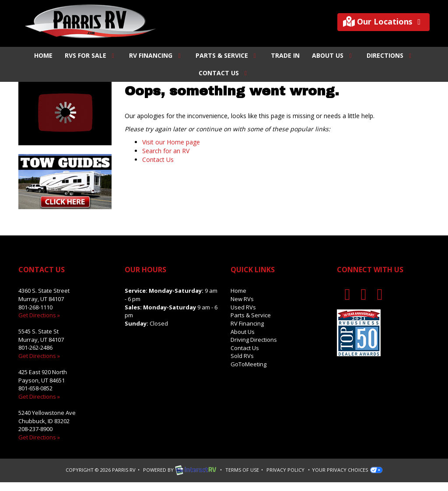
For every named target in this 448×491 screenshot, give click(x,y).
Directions (390, 55)
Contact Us (224, 73)
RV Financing (156, 55)
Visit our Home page (171, 142)
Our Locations (383, 22)
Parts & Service (227, 55)
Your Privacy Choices (347, 470)
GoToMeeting (248, 364)
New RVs (242, 299)
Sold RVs (242, 356)
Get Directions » (39, 315)
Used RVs (243, 307)
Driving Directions (254, 340)
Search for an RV (166, 151)
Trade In (285, 55)
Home (43, 55)
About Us (333, 55)
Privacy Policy (285, 470)
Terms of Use (242, 470)
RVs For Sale (91, 55)
